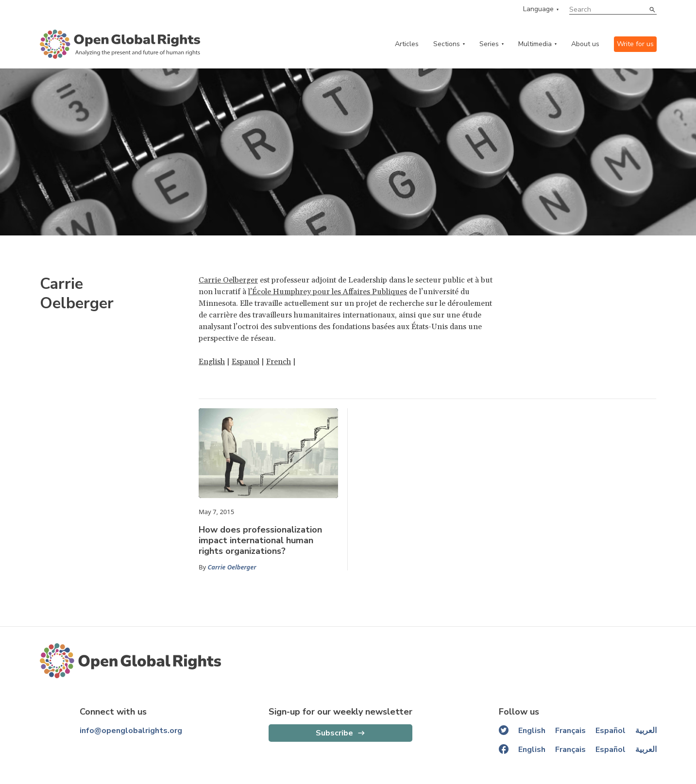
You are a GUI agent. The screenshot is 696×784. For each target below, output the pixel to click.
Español (611, 731)
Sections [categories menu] (447, 44)
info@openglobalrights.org (131, 731)
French (279, 362)
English (212, 362)
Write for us (635, 44)
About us (585, 44)
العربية (646, 731)
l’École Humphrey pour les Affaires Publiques (328, 292)
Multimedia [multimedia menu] (535, 44)
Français (570, 731)
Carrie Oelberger (228, 280)
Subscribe (334, 733)
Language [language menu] (538, 9)
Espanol (246, 362)
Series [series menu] (489, 44)
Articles (407, 44)
